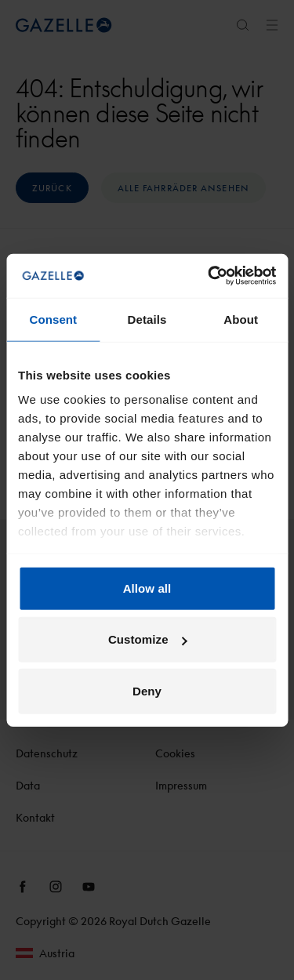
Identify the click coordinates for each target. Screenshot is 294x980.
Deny (147, 690)
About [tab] (241, 319)
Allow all (147, 588)
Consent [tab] (53, 319)
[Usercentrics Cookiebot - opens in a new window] (209, 276)
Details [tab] (147, 319)
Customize (148, 639)
